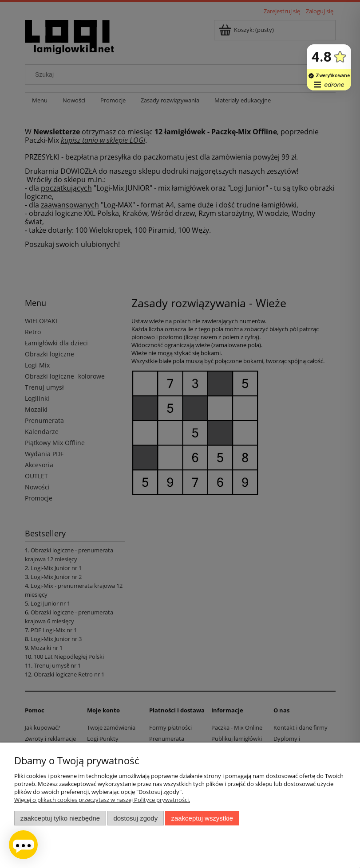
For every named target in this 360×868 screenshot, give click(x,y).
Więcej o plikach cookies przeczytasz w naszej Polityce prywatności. (102, 800)
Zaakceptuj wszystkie (202, 818)
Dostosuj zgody (135, 818)
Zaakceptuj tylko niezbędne (60, 818)
